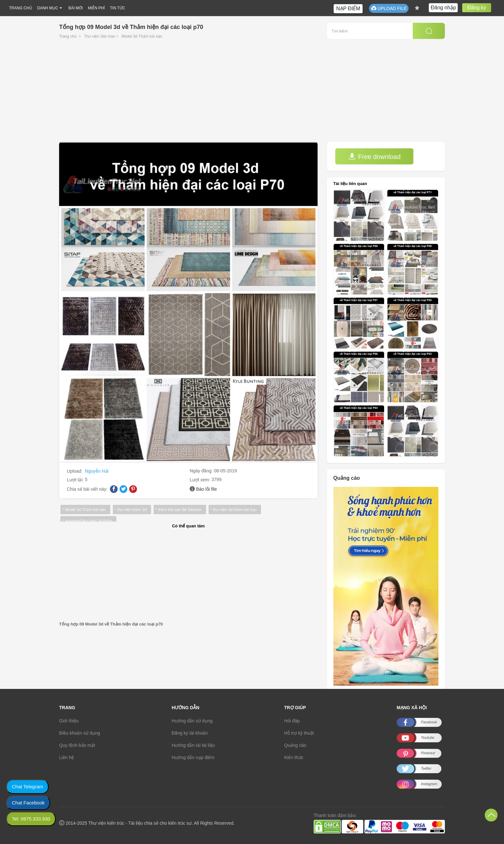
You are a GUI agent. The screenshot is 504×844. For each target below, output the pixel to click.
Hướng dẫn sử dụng (192, 721)
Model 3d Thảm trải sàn (142, 36)
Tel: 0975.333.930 (31, 819)
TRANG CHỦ (21, 8)
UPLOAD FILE (389, 8)
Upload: (75, 471)
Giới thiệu (69, 721)
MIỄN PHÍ (96, 8)
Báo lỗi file (207, 489)
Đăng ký (477, 8)
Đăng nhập (443, 8)
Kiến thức (294, 757)
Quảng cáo (295, 745)
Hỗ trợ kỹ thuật (299, 733)
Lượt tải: (76, 480)
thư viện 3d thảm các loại (234, 510)
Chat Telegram (27, 787)
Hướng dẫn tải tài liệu (193, 745)
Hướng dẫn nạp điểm (193, 757)
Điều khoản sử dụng (80, 733)
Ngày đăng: (202, 471)
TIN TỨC (117, 8)
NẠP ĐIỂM (348, 9)
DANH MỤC (48, 8)
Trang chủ (68, 36)
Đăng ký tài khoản (190, 733)
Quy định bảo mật (77, 745)
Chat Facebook (28, 803)
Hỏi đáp (292, 721)
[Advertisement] (252, 94)
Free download (374, 157)
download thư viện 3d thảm (88, 521)
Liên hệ (67, 757)
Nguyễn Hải (97, 471)
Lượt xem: (201, 480)
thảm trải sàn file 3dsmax (179, 510)
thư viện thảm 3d (132, 510)
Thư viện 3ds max (99, 36)
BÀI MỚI (76, 8)
